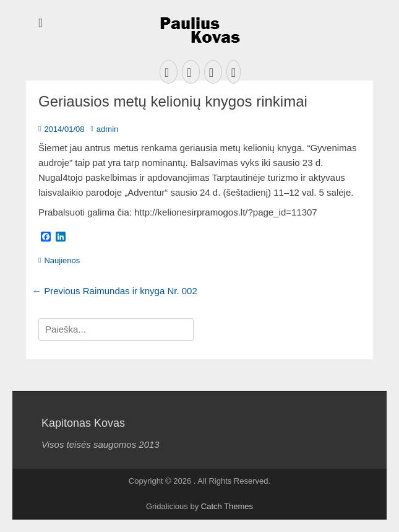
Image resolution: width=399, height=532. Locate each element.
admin (107, 129)
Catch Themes (227, 506)
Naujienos (62, 260)
